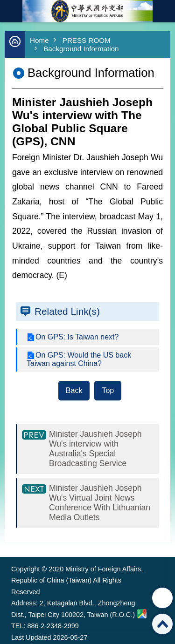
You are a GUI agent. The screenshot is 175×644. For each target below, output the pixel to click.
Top (108, 390)
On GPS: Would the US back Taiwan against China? (79, 359)
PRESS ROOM (87, 40)
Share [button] (162, 598)
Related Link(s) (67, 311)
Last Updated (31, 637)
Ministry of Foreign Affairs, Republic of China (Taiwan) (88, 11)
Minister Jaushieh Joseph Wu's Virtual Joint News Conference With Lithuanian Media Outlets (100, 503)
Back (74, 390)
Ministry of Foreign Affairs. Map (142, 614)
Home (39, 40)
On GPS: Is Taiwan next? (77, 337)
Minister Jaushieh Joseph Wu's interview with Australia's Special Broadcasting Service (95, 449)
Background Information (81, 49)
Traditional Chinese (164, 11)
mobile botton (11, 11)
